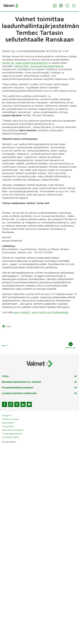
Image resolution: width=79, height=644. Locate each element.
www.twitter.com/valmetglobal (50, 312)
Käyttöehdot (8, 423)
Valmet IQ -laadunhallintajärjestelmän (25, 63)
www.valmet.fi (22, 312)
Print (6, 326)
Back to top (71, 345)
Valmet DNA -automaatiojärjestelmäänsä (39, 66)
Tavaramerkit (8, 426)
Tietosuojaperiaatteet (12, 434)
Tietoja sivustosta (10, 419)
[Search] (67, 6)
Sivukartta (7, 415)
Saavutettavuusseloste (13, 430)
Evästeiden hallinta (11, 437)
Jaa (5, 345)
